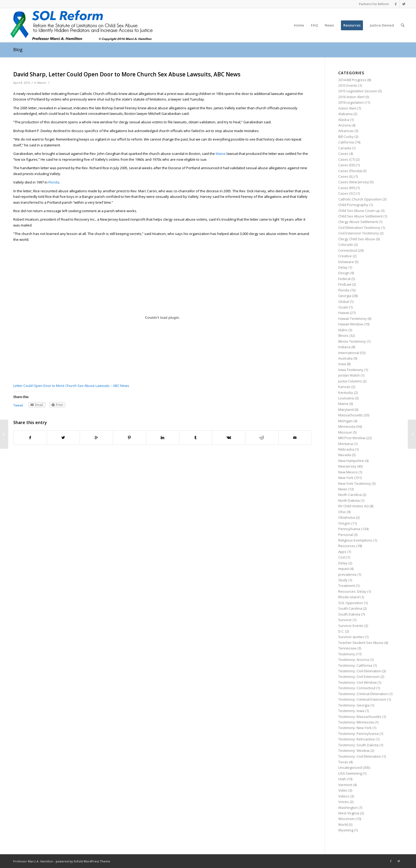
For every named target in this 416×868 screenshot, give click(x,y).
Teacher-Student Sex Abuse (361, 643)
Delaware (346, 262)
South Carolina (350, 608)
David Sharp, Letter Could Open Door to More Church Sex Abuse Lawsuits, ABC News (127, 74)
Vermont (345, 785)
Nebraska (346, 449)
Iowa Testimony (351, 370)
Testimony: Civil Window (357, 682)
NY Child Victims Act (354, 506)
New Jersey (347, 466)
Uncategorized (350, 767)
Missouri (345, 432)
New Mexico (348, 472)
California (346, 142)
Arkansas (346, 131)
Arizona (344, 125)
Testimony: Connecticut (357, 688)
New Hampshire (351, 461)
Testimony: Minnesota (356, 722)
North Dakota (349, 500)
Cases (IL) (346, 176)
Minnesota (347, 426)
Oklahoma (347, 517)
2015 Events (348, 85)
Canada (345, 148)
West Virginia (349, 813)
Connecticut (348, 250)
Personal (346, 535)
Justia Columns (350, 381)
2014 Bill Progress (352, 80)
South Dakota (349, 614)
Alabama (345, 114)
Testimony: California (355, 665)
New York (346, 478)
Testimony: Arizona (354, 660)
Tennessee (347, 648)
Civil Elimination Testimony (359, 228)
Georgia (345, 296)
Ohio (342, 512)
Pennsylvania (349, 529)
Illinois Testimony (352, 341)
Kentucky (346, 392)
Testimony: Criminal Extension (362, 699)
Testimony (347, 654)
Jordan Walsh (349, 375)
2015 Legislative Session (358, 91)
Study (343, 580)
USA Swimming (350, 773)
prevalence (347, 574)
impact (344, 569)
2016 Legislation (351, 102)
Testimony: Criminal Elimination (363, 694)
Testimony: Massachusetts (360, 717)
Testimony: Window (354, 751)
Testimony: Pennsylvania (358, 734)
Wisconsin (346, 819)
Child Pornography (353, 205)
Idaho (343, 330)
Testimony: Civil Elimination (360, 671)
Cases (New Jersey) (354, 182)
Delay (343, 267)
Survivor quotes (351, 637)
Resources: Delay (352, 591)
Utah (342, 779)
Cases (343, 154)
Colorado (346, 245)
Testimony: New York (355, 728)
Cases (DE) (347, 165)
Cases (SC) (347, 193)
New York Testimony (355, 483)
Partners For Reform (374, 4)
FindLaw (345, 284)
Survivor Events (351, 626)
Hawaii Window (351, 324)
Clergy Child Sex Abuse (357, 239)
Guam (343, 307)
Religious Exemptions (355, 540)
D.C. (341, 631)
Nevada (345, 455)
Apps (342, 552)
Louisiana (346, 398)
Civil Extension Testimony (359, 233)
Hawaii (344, 313)
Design (344, 273)
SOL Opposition (351, 603)
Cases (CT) (347, 159)
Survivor (345, 620)
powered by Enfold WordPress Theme (83, 861)
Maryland (346, 409)
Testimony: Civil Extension (359, 677)
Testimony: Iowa (351, 711)
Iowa (342, 364)
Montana (346, 444)
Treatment (347, 586)
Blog (18, 50)
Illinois (343, 335)
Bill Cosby (346, 137)
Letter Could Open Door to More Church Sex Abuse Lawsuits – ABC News (71, 386)
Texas (343, 762)
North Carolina (350, 495)
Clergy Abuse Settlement (358, 222)
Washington (348, 808)
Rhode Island (349, 597)
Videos (344, 796)
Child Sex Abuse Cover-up (359, 211)
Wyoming (346, 830)
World (343, 825)
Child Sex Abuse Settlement (360, 216)
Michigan (345, 421)
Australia (345, 358)
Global (344, 302)
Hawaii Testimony (352, 319)
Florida (54, 182)
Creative (345, 256)
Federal (344, 279)
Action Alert (347, 108)
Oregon (344, 523)
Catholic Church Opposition (360, 199)
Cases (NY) (347, 188)
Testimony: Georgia (354, 705)
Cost (342, 557)
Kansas (344, 387)
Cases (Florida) (350, 171)
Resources (347, 546)
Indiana (344, 347)
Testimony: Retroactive (357, 739)
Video (343, 790)
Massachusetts (351, 415)
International (349, 353)
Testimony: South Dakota (358, 745)
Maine (42, 83)
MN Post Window (352, 438)
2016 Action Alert (351, 97)
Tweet (18, 405)
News (343, 489)
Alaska (344, 120)
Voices (344, 802)
